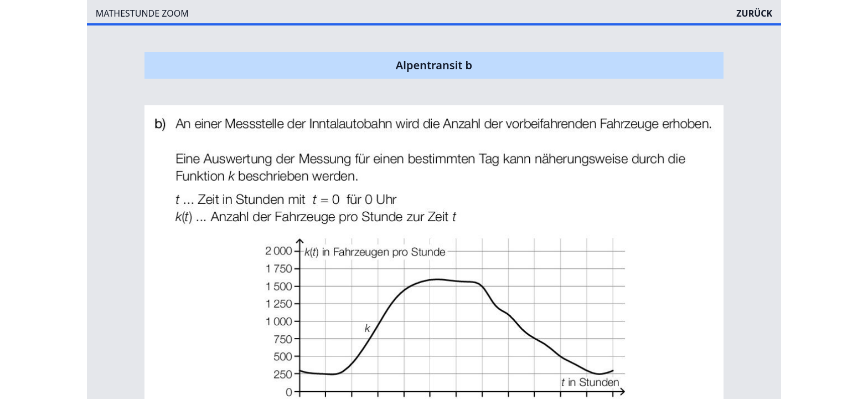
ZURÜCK (754, 13)
